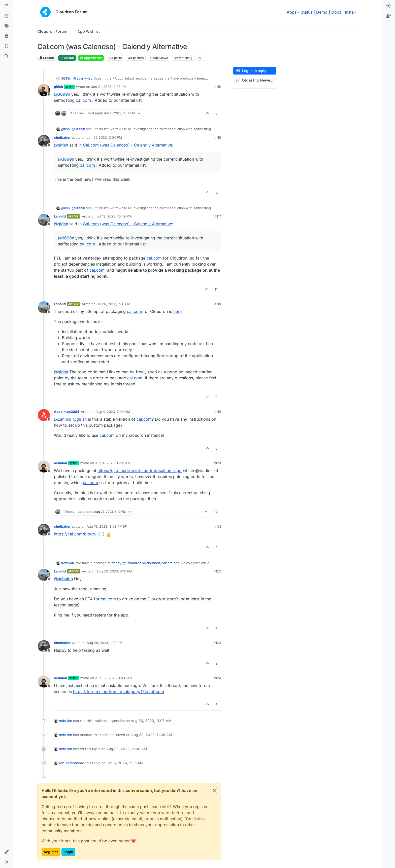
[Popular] (7, 36)
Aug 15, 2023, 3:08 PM (105, 526)
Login (68, 852)
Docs (336, 12)
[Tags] (7, 26)
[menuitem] (388, 6)
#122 (217, 571)
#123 (217, 643)
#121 (218, 526)
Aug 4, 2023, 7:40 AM (113, 412)
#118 (218, 304)
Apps (292, 12)
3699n (66, 78)
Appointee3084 (67, 412)
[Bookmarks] (7, 46)
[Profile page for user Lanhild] (44, 220)
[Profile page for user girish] (44, 90)
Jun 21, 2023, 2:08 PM (109, 87)
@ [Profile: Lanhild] (63, 419)
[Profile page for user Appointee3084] (44, 415)
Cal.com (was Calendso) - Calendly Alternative (127, 145)
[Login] (388, 6)
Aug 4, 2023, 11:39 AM (113, 463)
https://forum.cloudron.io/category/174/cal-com (119, 692)
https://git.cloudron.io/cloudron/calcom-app (140, 471)
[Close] (215, 790)
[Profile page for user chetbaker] (44, 141)
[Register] (388, 16)
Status (307, 12)
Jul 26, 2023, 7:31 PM (113, 304)
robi (62, 763)
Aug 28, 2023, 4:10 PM (114, 571)
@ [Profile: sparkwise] (83, 78)
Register (51, 852)
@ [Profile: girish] (61, 145)
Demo (322, 12)
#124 (217, 678)
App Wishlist (91, 58)
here (177, 311)
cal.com (83, 100)
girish (58, 87)
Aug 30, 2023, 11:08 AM (114, 678)
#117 (218, 216)
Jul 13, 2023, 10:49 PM (114, 216)
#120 (217, 463)
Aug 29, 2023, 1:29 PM (105, 643)
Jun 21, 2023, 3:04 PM (104, 137)
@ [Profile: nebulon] (63, 579)
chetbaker (62, 137)
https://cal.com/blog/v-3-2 (79, 534)
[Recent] (7, 16)
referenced (75, 763)
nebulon (60, 463)
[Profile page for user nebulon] (44, 466)
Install (350, 12)
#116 (218, 137)
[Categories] (7, 6)
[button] (7, 852)
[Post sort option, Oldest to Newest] (255, 80)
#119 (218, 412)
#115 (218, 87)
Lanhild (60, 216)
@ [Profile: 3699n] (62, 94)
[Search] (7, 56)
